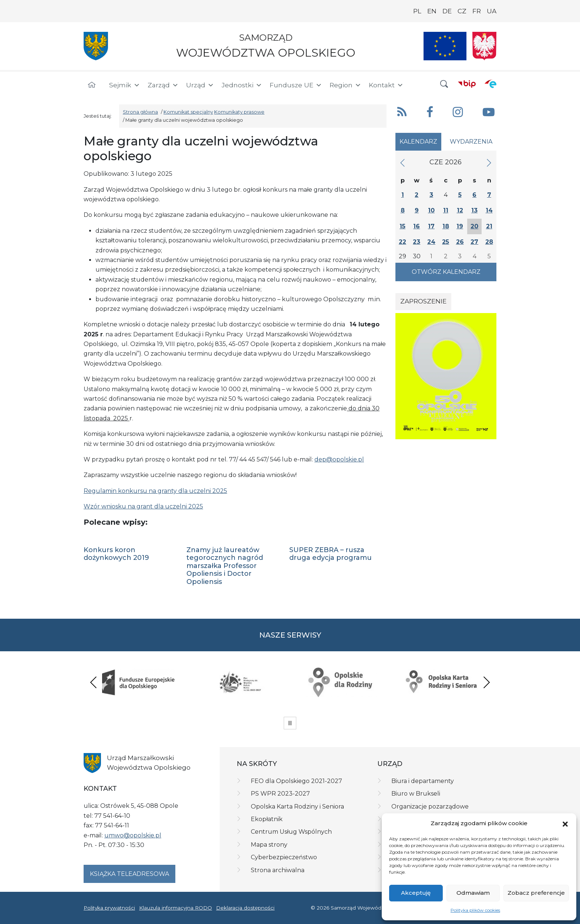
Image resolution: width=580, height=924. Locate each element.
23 (417, 242)
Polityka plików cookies (475, 910)
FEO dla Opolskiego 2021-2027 (296, 781)
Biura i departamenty (423, 781)
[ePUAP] (490, 84)
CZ (462, 11)
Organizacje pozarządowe (430, 807)
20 (474, 226)
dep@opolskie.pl (339, 459)
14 (489, 210)
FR (477, 11)
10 (431, 210)
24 (431, 242)
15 (402, 226)
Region (345, 85)
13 (474, 210)
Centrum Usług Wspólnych (291, 832)
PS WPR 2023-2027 (280, 794)
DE (447, 11)
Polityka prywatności (109, 908)
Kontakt (386, 85)
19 (460, 226)
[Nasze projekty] (445, 46)
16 (417, 226)
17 (431, 226)
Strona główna (140, 112)
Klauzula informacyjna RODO (176, 908)
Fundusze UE (296, 85)
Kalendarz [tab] (418, 142)
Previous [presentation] (94, 682)
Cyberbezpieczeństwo (284, 857)
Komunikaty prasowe (239, 112)
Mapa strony (269, 845)
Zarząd (163, 85)
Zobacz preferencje (536, 893)
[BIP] (467, 84)
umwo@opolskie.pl (133, 835)
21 (489, 226)
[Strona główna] (92, 85)
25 (446, 242)
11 (446, 210)
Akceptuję (416, 893)
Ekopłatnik (267, 819)
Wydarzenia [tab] (471, 142)
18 (446, 226)
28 (489, 242)
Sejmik (125, 85)
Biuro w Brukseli (416, 794)
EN (432, 11)
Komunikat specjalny (188, 112)
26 (460, 242)
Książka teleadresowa (129, 874)
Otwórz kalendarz (446, 272)
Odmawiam (473, 893)
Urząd (200, 85)
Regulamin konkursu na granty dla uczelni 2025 (155, 491)
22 (402, 242)
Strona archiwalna (278, 870)
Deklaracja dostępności (245, 908)
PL (417, 11)
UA (492, 11)
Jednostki (242, 85)
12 (460, 210)
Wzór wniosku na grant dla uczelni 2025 (143, 506)
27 (474, 242)
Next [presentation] (486, 682)
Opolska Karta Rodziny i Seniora (297, 807)
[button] (565, 823)
